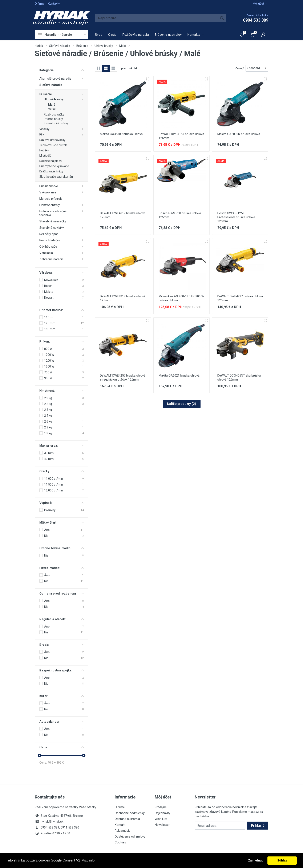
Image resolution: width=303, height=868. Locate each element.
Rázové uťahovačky (52, 140)
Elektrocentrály (50, 205)
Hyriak (39, 46)
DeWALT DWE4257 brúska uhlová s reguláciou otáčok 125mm (123, 378)
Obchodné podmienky (130, 813)
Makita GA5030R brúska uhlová (239, 134)
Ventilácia (46, 253)
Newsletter (162, 825)
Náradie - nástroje (62, 35)
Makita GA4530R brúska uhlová (121, 134)
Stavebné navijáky (52, 228)
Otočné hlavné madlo (62, 548)
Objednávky (162, 813)
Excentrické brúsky (56, 123)
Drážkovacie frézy (51, 171)
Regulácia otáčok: (62, 619)
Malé (123, 46)
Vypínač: (62, 503)
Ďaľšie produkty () (182, 404)
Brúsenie (82, 46)
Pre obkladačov (50, 240)
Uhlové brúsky (104, 46)
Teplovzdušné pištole (53, 145)
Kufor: (62, 696)
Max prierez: (62, 446)
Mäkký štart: (62, 523)
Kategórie (62, 70)
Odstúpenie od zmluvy (130, 836)
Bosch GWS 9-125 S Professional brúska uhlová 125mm (236, 217)
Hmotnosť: (62, 391)
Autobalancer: (62, 722)
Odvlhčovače (48, 247)
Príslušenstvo (49, 186)
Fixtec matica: (62, 568)
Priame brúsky (53, 119)
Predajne (161, 807)
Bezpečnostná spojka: (62, 670)
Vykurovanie (48, 192)
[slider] (39, 755)
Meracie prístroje (51, 199)
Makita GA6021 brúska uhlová (179, 376)
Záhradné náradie (51, 259)
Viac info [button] (88, 860)
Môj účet (260, 4)
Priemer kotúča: (62, 310)
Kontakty (54, 4)
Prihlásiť (257, 825)
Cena (62, 747)
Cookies (120, 842)
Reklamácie (123, 831)
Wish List (161, 819)
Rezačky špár (49, 234)
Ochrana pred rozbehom (62, 594)
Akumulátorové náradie (55, 79)
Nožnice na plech (50, 161)
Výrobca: (62, 273)
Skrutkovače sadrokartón (56, 177)
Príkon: (62, 341)
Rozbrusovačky (54, 114)
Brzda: (62, 645)
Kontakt (120, 825)
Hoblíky (44, 150)
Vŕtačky (44, 129)
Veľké (52, 109)
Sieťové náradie (60, 46)
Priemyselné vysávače (54, 166)
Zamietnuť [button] (256, 860)
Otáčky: (62, 471)
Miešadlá (45, 156)
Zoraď (239, 68)
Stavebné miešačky (53, 221)
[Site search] (156, 18)
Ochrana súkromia (127, 819)
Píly (42, 134)
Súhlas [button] (282, 860)
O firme (40, 4)
